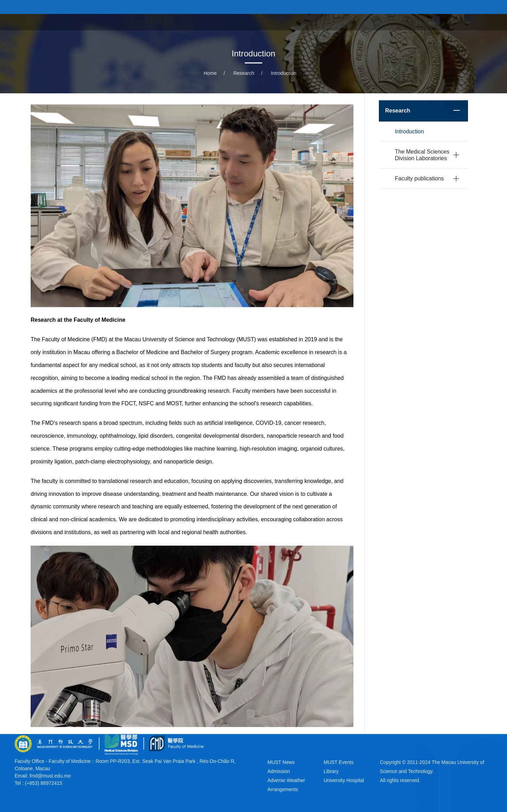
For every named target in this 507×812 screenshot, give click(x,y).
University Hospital (373, 22)
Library (331, 771)
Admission (279, 771)
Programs (270, 22)
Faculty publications (419, 178)
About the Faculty (222, 22)
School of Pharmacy (438, 22)
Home (179, 22)
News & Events (315, 22)
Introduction (284, 73)
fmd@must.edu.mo (50, 776)
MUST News (281, 762)
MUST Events (339, 762)
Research (244, 73)
